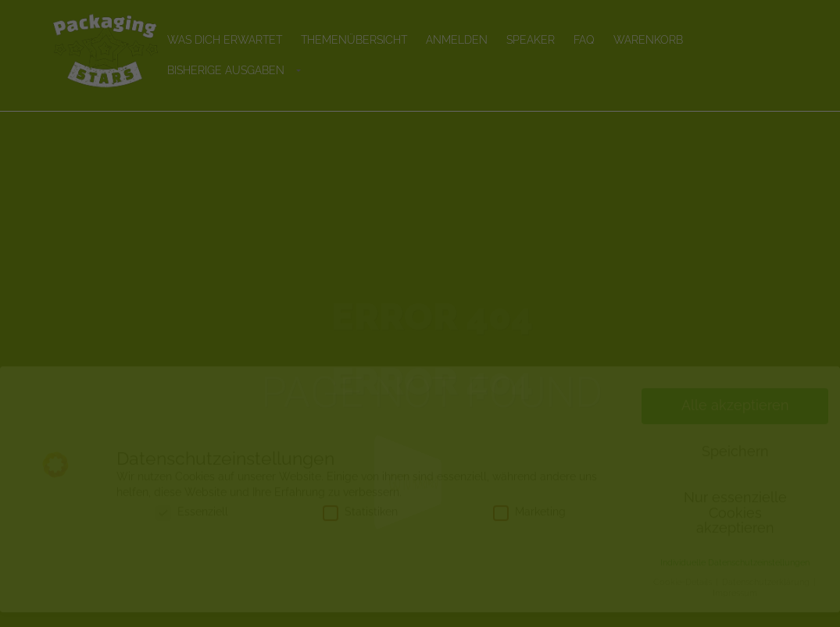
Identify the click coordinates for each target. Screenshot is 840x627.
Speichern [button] (735, 466)
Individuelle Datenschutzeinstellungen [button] (735, 577)
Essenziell (192, 526)
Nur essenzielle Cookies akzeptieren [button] (735, 527)
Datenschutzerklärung (767, 597)
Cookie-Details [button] (684, 597)
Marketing (529, 526)
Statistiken (360, 526)
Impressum (735, 607)
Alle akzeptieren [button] (735, 420)
